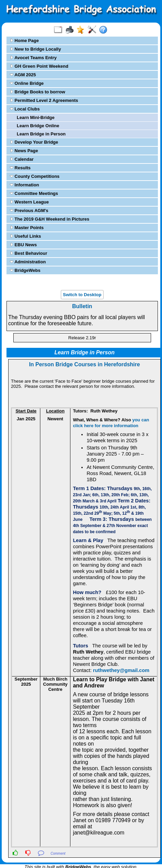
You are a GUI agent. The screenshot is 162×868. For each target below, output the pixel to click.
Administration (28, 262)
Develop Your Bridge (34, 142)
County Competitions (35, 176)
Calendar (22, 159)
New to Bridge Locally (35, 49)
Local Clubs (25, 109)
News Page (24, 151)
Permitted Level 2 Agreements (44, 100)
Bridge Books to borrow (38, 92)
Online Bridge (27, 83)
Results (20, 168)
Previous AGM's (29, 211)
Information (24, 185)
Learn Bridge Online (38, 126)
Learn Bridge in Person (41, 134)
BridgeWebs (25, 270)
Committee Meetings (34, 193)
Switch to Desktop (82, 295)
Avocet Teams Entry (33, 58)
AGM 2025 (23, 75)
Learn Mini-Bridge (36, 117)
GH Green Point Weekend (39, 66)
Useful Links (25, 236)
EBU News (23, 245)
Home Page (24, 41)
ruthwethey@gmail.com (121, 670)
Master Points (27, 228)
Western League (29, 202)
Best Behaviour (29, 253)
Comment (58, 853)
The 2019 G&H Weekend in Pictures (50, 219)
